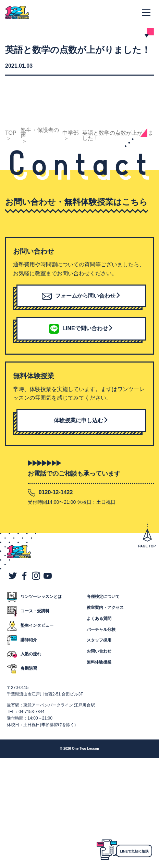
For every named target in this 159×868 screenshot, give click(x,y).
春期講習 (29, 668)
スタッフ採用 (99, 640)
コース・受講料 (35, 611)
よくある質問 (99, 619)
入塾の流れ (31, 654)
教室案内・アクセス (105, 608)
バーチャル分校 (101, 630)
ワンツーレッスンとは (41, 597)
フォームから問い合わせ (81, 296)
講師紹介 (29, 640)
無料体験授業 (99, 662)
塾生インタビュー (37, 625)
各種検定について (103, 597)
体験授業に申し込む (81, 420)
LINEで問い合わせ (81, 328)
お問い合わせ (99, 651)
